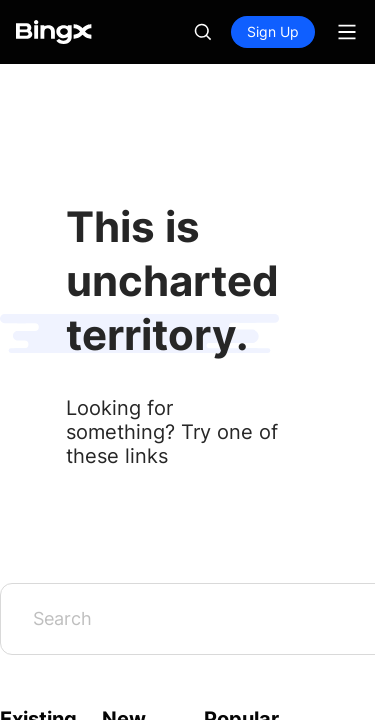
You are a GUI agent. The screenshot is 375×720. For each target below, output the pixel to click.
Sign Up (273, 31)
